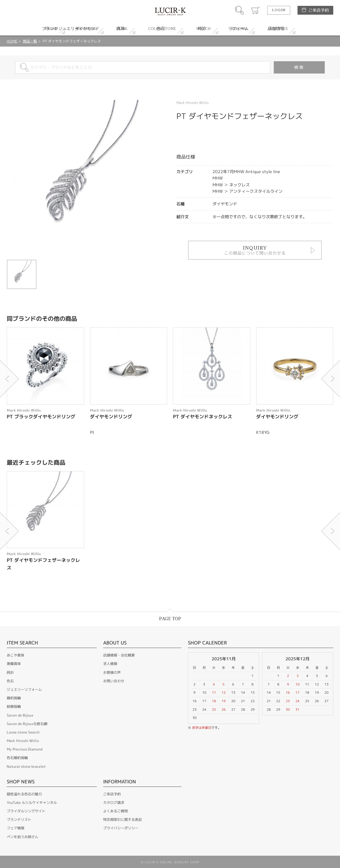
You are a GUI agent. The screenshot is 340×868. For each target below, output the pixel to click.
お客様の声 (112, 672)
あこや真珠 (16, 655)
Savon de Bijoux (20, 715)
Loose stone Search (23, 732)
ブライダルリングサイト (26, 811)
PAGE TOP (170, 619)
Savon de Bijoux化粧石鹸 (27, 724)
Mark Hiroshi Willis (23, 741)
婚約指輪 (14, 698)
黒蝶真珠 (14, 664)
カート (256, 10)
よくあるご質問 (115, 811)
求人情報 (110, 664)
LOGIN (279, 10)
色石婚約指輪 (17, 758)
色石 (10, 681)
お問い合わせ (114, 681)
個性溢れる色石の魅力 (24, 794)
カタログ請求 (114, 803)
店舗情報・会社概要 (119, 655)
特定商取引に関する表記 (123, 820)
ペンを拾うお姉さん (23, 837)
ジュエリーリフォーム (24, 689)
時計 (10, 672)
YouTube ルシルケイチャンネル (32, 803)
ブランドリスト (19, 820)
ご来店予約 (319, 10)
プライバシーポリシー (121, 828)
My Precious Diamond (25, 749)
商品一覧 (30, 41)
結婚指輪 (14, 706)
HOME (12, 41)
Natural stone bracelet (26, 766)
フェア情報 (16, 828)
